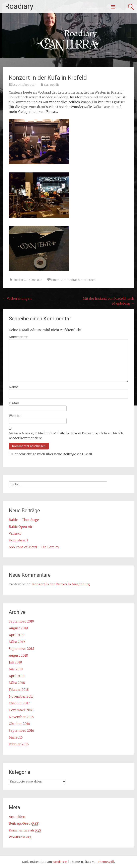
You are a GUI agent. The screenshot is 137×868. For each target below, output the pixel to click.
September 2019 (21, 621)
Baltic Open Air (21, 527)
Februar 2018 (19, 690)
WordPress (60, 862)
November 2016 (21, 717)
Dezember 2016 (21, 710)
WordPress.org (20, 837)
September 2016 (21, 730)
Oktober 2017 (19, 703)
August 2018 (18, 655)
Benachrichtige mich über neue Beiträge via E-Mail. (52, 454)
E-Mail (14, 403)
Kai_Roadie (52, 85)
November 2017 (21, 696)
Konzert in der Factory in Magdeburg (61, 584)
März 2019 (17, 642)
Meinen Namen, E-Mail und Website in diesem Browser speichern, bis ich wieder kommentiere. (66, 436)
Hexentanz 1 (18, 540)
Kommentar (18, 337)
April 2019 (17, 635)
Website (15, 416)
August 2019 (18, 628)
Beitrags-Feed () (24, 824)
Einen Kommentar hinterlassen (73, 280)
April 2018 (17, 676)
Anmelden (17, 817)
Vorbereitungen (17, 299)
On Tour (36, 280)
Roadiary (19, 6)
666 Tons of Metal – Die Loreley (34, 547)
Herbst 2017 (22, 280)
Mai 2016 (16, 737)
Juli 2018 (15, 662)
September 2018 (21, 649)
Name (13, 387)
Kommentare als (25, 830)
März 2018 (17, 683)
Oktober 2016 (19, 724)
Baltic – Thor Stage (24, 520)
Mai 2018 (16, 669)
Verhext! (15, 533)
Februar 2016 (19, 744)
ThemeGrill (106, 862)
